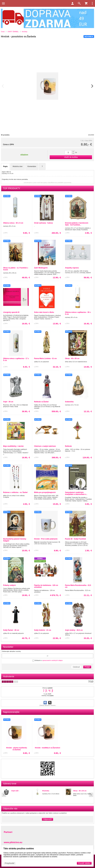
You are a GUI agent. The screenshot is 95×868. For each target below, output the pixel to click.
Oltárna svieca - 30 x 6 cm (13, 223)
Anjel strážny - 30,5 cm (74, 630)
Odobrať (76, 667)
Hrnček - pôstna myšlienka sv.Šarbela (17, 749)
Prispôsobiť (10, 863)
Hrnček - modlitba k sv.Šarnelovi (48, 748)
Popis (5, 166)
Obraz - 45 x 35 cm (72, 358)
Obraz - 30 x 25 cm (80, 791)
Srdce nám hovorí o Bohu (44, 312)
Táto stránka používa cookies (19, 849)
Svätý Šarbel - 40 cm (11, 630)
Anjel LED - (15, 791)
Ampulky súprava (72, 268)
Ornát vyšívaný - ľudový (43, 223)
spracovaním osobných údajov (52, 660)
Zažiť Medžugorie (41, 268)
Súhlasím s (48, 660)
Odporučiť (48, 819)
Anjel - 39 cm (8, 402)
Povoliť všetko (84, 863)
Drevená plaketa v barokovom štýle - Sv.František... (77, 224)
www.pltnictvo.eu (13, 842)
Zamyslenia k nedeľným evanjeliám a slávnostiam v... (76, 493)
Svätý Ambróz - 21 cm (43, 630)
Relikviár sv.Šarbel (41, 402)
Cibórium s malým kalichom (45, 446)
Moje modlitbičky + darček (13, 446)
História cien (18, 166)
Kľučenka (46, 791)
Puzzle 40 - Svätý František (75, 539)
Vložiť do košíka (71, 157)
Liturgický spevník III (11, 312)
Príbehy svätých (9, 585)
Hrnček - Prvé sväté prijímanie (46, 539)
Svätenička (69, 402)
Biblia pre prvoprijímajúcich (45, 492)
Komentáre (32, 166)
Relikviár (68, 446)
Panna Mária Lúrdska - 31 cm (45, 358)
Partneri (8, 832)
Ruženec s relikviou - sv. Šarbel (15, 492)
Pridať (87, 667)
